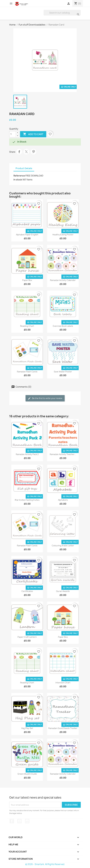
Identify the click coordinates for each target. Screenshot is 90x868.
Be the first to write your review (45, 398)
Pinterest (34, 152)
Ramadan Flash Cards (27, 372)
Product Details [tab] (24, 168)
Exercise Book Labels (63, 326)
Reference (19, 176)
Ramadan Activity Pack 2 (27, 454)
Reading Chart (27, 326)
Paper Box (27, 280)
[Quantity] (13, 134)
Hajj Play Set (27, 728)
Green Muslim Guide (27, 774)
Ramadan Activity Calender (63, 280)
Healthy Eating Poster (63, 235)
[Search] (62, 13)
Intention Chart (63, 683)
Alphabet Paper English (27, 235)
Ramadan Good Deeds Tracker (63, 728)
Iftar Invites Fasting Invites (27, 500)
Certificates (27, 591)
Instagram (27, 821)
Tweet (26, 152)
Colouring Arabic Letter (63, 546)
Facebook (12, 821)
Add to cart (33, 134)
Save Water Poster (63, 372)
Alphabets (63, 500)
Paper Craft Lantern (27, 637)
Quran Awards (63, 591)
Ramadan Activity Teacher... (63, 454)
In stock (18, 180)
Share (19, 152)
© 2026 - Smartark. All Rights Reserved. (45, 864)
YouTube (19, 821)
